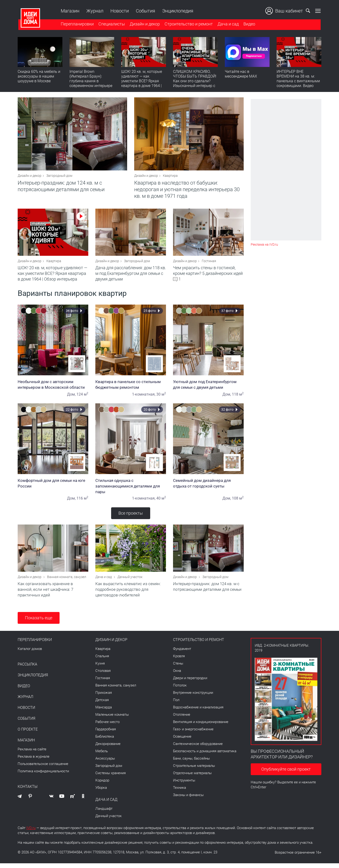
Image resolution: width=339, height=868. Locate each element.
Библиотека (105, 741)
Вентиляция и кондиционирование (201, 727)
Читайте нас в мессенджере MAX (241, 74)
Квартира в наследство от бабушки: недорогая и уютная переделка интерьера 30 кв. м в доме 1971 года (187, 191)
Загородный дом (59, 177)
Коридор (102, 785)
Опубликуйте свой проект (286, 774)
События (145, 11)
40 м (161, 501)
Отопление (182, 719)
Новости (119, 11)
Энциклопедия (177, 11)
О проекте (28, 734)
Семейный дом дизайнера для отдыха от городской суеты (208, 486)
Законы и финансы (188, 800)
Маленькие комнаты (112, 719)
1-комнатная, (144, 397)
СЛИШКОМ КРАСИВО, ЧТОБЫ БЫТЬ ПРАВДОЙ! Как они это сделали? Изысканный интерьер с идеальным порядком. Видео (195, 84)
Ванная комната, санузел (67, 582)
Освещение (182, 741)
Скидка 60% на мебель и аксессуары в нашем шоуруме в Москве (39, 77)
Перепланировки (77, 24)
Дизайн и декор (144, 24)
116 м (82, 501)
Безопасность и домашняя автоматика (205, 756)
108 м (238, 501)
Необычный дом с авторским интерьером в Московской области (53, 388)
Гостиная (209, 264)
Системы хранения (111, 778)
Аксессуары (105, 763)
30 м (161, 397)
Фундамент (182, 653)
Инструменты (184, 785)
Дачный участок (130, 582)
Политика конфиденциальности (43, 776)
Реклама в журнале (34, 761)
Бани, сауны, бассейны (191, 763)
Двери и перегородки (190, 683)
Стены (178, 668)
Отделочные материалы (192, 778)
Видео (249, 24)
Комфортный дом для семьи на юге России (53, 486)
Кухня (100, 668)
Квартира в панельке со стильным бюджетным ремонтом (131, 388)
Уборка (101, 792)
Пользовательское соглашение (43, 769)
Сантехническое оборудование (198, 748)
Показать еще (39, 622)
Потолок (180, 690)
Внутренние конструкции (193, 697)
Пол (176, 705)
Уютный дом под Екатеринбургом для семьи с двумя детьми (208, 388)
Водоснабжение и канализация (198, 712)
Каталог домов (30, 653)
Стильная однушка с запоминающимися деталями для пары (131, 489)
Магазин (69, 11)
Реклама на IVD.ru (264, 245)
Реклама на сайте (32, 754)
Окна (177, 675)
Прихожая (104, 697)
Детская (102, 705)
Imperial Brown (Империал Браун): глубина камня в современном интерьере (91, 79)
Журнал (94, 11)
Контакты (28, 791)
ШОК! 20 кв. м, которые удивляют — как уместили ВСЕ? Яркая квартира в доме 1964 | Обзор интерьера (142, 81)
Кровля (179, 661)
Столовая (103, 675)
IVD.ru (31, 833)
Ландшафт (104, 813)
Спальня (102, 661)
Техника (180, 792)
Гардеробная (106, 734)
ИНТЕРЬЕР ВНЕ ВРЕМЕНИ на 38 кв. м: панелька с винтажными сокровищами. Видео (298, 79)
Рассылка (27, 669)
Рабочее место (107, 727)
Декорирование (108, 748)
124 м (82, 397)
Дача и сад (227, 24)
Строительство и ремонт (188, 24)
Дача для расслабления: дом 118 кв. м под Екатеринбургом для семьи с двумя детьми (131, 276)
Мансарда (104, 712)
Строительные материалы (194, 770)
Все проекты (131, 516)
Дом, (71, 397)
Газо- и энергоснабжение (193, 734)
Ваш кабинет (285, 11)
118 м (238, 397)
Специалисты (111, 24)
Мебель (102, 756)
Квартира (170, 177)
